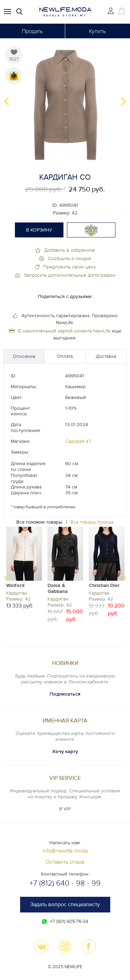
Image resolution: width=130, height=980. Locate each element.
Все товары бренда (92, 522)
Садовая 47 (78, 441)
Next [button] (123, 101)
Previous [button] (7, 101)
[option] (65, 101)
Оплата (65, 356)
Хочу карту (65, 751)
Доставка (106, 356)
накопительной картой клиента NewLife (67, 331)
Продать (32, 31)
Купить (97, 31)
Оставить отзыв (65, 862)
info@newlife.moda (65, 851)
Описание (24, 356)
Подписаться (65, 694)
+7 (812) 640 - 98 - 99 (65, 883)
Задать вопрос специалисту (65, 904)
